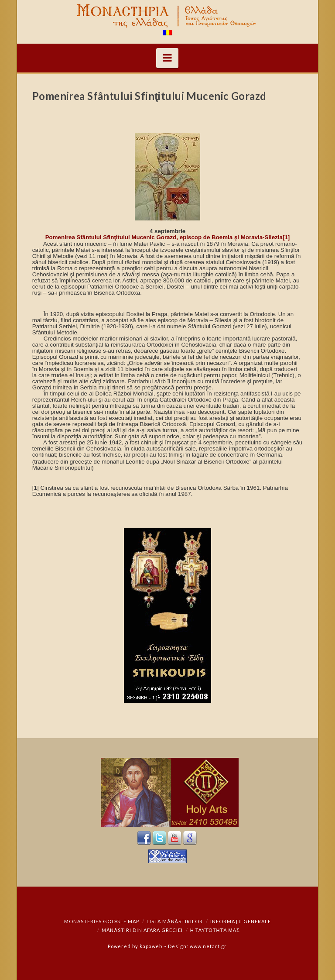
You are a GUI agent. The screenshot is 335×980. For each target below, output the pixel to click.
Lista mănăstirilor (175, 921)
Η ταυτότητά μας (215, 930)
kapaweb (151, 946)
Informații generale (241, 921)
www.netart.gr (208, 946)
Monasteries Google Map (102, 921)
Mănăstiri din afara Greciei (142, 930)
